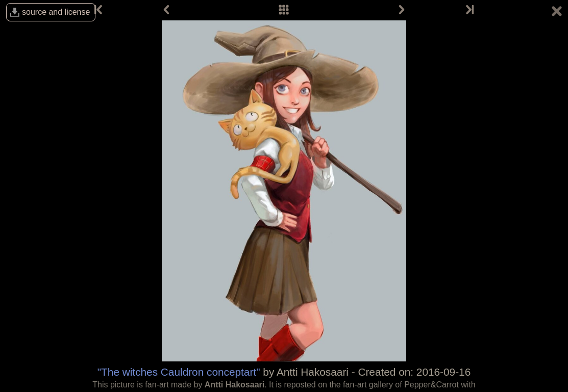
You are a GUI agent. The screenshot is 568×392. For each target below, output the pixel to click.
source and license (56, 12)
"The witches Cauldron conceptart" (179, 372)
